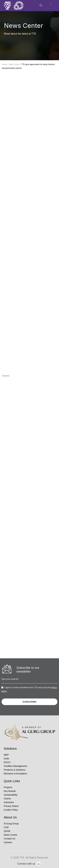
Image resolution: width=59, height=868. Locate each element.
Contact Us (10, 839)
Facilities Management (15, 766)
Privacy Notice (11, 806)
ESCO (7, 762)
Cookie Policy (11, 810)
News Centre (10, 835)
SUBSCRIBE (29, 702)
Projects (8, 787)
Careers (8, 842)
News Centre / (15, 64)
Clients (7, 799)
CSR (6, 827)
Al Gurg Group (11, 824)
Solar (6, 759)
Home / (5, 64)
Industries (9, 802)
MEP (6, 755)
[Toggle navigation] (51, 5)
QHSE (7, 831)
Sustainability (11, 795)
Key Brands (10, 791)
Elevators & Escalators (15, 774)
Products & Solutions (15, 770)
